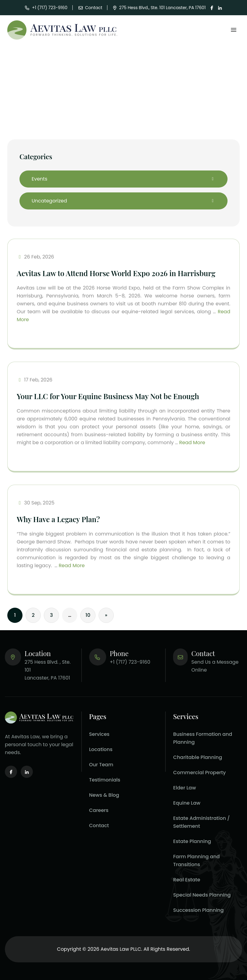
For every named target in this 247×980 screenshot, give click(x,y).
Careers (99, 810)
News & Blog (104, 795)
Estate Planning (192, 841)
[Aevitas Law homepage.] (39, 718)
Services (99, 734)
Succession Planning (198, 910)
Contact (99, 825)
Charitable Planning (198, 757)
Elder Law (184, 788)
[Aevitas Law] (62, 30)
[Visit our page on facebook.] (212, 8)
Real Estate (187, 880)
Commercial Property (199, 773)
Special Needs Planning (202, 895)
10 (88, 615)
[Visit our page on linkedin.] (220, 8)
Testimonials (105, 780)
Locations (101, 749)
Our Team (101, 765)
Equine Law (187, 803)
